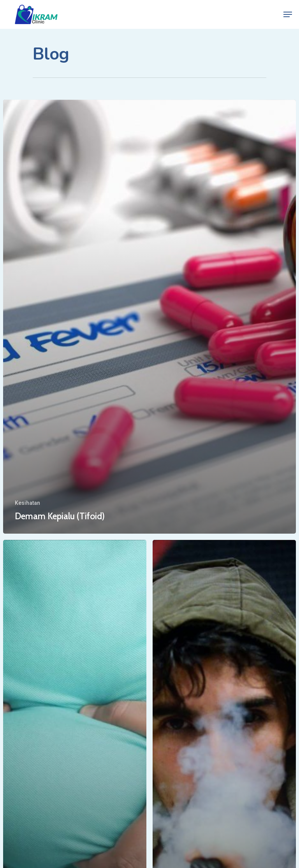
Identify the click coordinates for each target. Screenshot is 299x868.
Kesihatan (27, 503)
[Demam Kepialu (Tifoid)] (149, 317)
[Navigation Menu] (288, 14)
